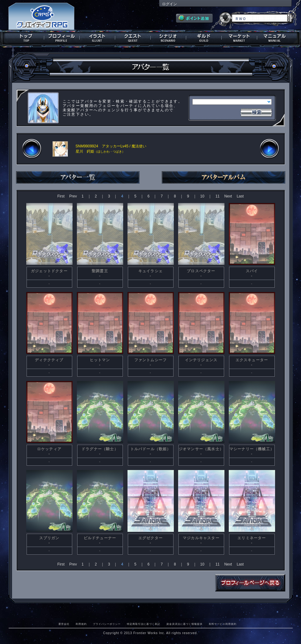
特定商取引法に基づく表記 (144, 624)
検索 (256, 112)
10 (202, 196)
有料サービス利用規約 (223, 624)
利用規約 (81, 624)
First (61, 196)
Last (240, 196)
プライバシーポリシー (107, 624)
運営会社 (64, 624)
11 (217, 196)
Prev (73, 196)
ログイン (169, 4)
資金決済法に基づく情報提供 (184, 624)
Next (228, 196)
